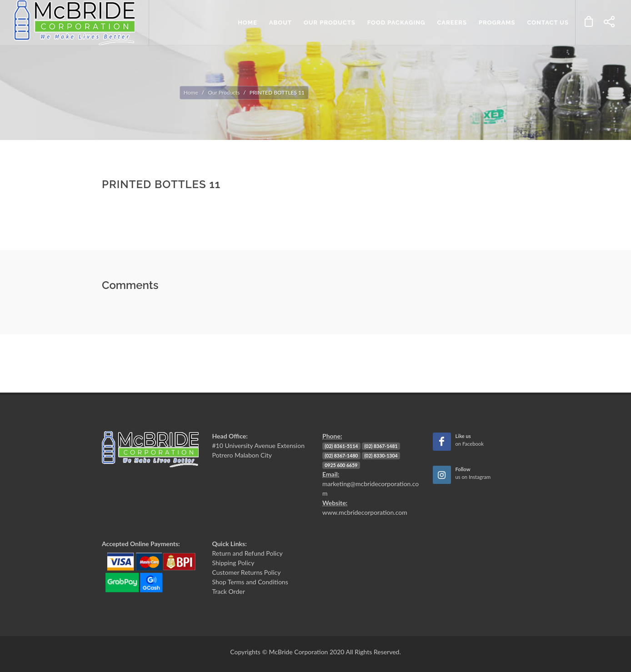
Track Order (229, 591)
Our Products (224, 92)
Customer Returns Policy (247, 572)
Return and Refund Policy (248, 553)
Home (191, 92)
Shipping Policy (233, 563)
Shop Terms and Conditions (250, 582)
